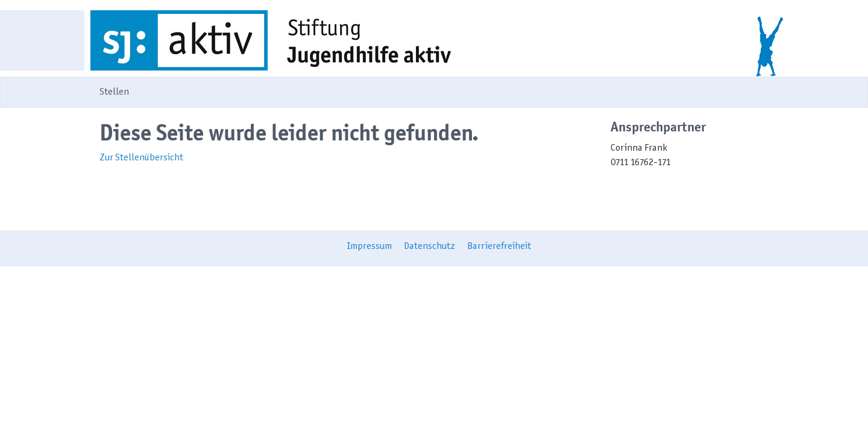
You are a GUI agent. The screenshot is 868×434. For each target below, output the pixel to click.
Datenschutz (429, 247)
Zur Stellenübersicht (141, 158)
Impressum (370, 247)
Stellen (114, 92)
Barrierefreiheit (499, 247)
